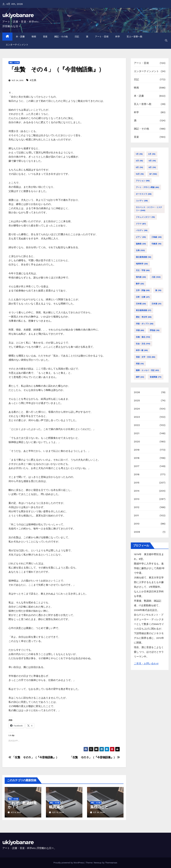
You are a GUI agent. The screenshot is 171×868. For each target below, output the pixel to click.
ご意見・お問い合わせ (146, 664)
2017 (137, 466)
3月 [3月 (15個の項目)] (139, 161)
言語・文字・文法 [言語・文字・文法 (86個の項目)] (146, 357)
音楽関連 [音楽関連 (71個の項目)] (156, 377)
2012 (137, 507)
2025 (137, 400)
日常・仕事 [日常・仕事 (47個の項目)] (143, 297)
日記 (77, 37)
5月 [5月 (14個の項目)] (139, 167)
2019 (137, 450)
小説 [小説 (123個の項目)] (156, 277)
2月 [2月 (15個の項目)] (152, 154)
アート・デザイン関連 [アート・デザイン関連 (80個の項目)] (147, 187)
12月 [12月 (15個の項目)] (140, 174)
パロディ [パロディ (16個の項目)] (142, 230)
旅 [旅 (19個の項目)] (158, 290)
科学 (118, 37)
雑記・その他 (61, 37)
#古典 (33, 80)
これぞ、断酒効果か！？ (22, 805)
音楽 (45, 37)
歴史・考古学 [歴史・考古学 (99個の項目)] (144, 317)
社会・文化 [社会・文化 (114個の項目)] (143, 344)
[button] (166, 41)
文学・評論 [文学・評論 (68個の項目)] (143, 290)
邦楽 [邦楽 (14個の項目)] (140, 364)
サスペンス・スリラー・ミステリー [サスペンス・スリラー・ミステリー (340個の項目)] (149, 209)
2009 (137, 532)
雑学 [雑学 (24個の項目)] (140, 377)
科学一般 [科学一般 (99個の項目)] (142, 350)
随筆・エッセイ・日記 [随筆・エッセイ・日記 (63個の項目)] (147, 370)
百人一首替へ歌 (135, 37)
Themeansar (111, 863)
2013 (137, 499)
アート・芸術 (102, 37)
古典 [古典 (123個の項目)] (140, 250)
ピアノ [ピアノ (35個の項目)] (141, 237)
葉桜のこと (99, 807)
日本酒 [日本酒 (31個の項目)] (156, 304)
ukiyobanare (18, 15)
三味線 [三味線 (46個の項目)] (156, 237)
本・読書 (20, 37)
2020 (137, 442)
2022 (137, 425)
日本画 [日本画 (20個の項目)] (141, 304)
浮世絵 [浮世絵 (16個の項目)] (155, 330)
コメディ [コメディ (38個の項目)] (142, 201)
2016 (137, 474)
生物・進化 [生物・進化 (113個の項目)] (143, 337)
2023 (137, 417)
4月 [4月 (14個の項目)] (152, 161)
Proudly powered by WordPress (69, 863)
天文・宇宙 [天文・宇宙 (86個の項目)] (143, 270)
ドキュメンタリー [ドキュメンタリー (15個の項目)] (145, 217)
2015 (137, 483)
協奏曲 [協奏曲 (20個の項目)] (141, 244)
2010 (137, 524)
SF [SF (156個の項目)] (153, 174)
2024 (137, 409)
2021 (137, 433)
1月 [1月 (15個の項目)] (139, 154)
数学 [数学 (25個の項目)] (140, 284)
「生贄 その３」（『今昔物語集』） (95, 757)
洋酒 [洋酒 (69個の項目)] (140, 330)
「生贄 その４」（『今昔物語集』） (56, 69)
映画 (34, 37)
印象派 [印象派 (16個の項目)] (156, 244)
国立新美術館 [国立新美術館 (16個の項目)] (144, 257)
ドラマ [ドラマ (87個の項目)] (141, 224)
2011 (136, 515)
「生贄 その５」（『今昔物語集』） (34, 757)
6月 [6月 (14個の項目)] (152, 167)
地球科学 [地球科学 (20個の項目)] (142, 264)
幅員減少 (56, 807)
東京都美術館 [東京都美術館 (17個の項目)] (144, 310)
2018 (137, 458)
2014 (137, 491)
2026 (137, 392)
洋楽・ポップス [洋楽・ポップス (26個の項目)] (145, 324)
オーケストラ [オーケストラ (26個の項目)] (144, 194)
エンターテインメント (17, 45)
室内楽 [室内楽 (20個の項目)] (141, 277)
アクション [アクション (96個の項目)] (143, 181)
